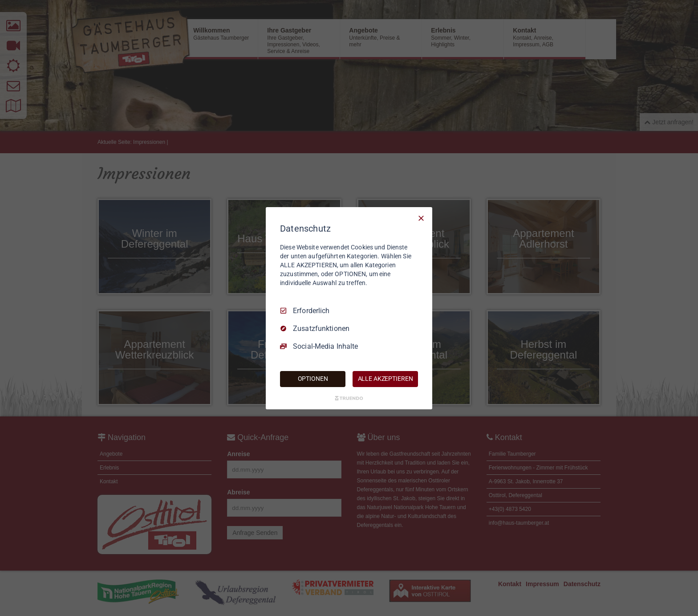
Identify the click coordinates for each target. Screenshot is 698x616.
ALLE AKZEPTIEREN (386, 379)
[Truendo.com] (349, 398)
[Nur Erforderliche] (421, 218)
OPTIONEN (313, 379)
